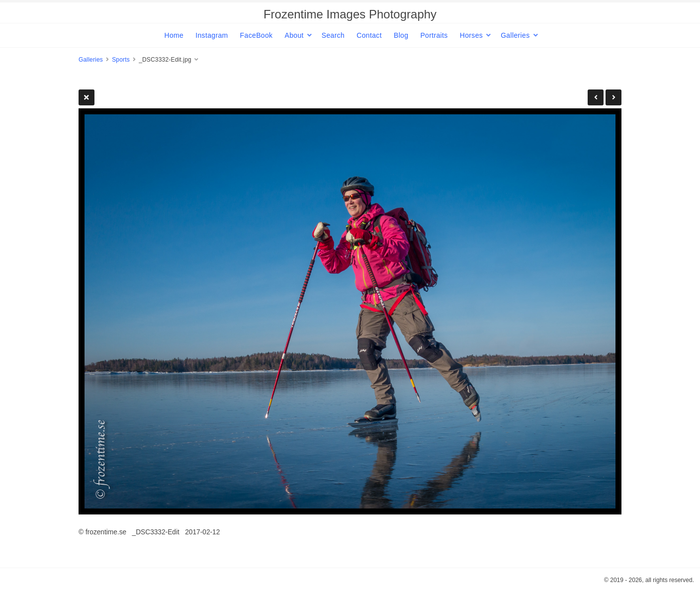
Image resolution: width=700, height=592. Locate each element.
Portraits (434, 35)
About (294, 35)
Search (333, 35)
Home (174, 35)
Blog (401, 35)
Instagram (212, 35)
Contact (369, 35)
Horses (471, 35)
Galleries (515, 35)
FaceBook (257, 35)
